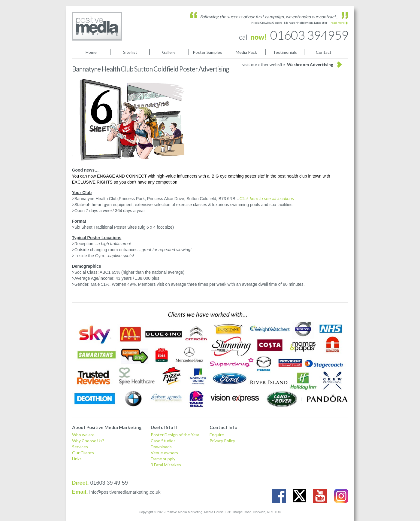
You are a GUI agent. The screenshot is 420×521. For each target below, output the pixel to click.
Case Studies (163, 441)
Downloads (161, 447)
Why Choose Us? (88, 441)
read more (338, 23)
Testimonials (285, 52)
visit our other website (288, 64)
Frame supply (163, 459)
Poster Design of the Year (175, 435)
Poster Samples (207, 52)
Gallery (169, 52)
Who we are (83, 435)
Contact (324, 52)
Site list (130, 52)
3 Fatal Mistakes (166, 465)
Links (77, 459)
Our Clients (83, 453)
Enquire (217, 435)
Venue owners (164, 453)
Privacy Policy (222, 441)
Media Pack (246, 52)
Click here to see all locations (267, 199)
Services (80, 447)
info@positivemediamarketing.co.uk (125, 492)
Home (91, 52)
